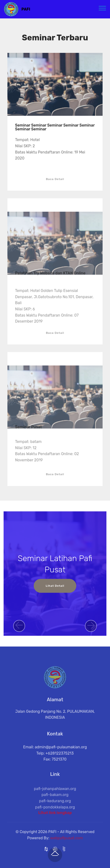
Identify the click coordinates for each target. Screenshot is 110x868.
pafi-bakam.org (55, 802)
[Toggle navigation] (102, 8)
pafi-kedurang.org (55, 808)
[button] (19, 626)
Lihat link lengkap (55, 815)
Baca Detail (55, 183)
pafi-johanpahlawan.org (55, 796)
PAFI (26, 9)
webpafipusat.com (67, 842)
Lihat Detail (55, 586)
